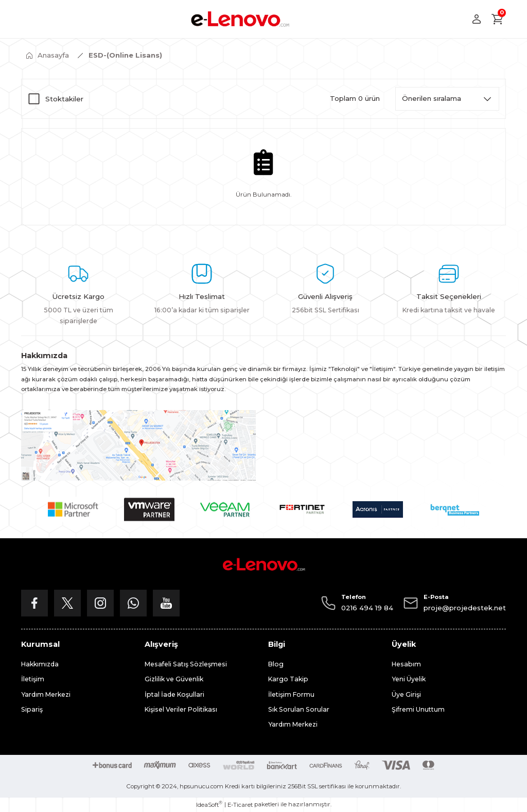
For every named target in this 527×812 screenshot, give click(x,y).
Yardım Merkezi (46, 694)
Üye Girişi (406, 694)
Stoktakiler (64, 99)
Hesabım (406, 664)
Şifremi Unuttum (418, 709)
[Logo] (240, 19)
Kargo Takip (288, 679)
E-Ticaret (240, 805)
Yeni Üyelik (409, 679)
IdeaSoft (209, 805)
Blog (276, 664)
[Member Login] (477, 19)
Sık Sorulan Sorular (299, 709)
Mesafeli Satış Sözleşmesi (186, 664)
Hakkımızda (40, 664)
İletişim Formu (291, 694)
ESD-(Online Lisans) (125, 55)
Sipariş (32, 709)
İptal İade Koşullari (174, 694)
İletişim (33, 679)
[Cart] (498, 19)
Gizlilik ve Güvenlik (174, 679)
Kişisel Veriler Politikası (181, 709)
